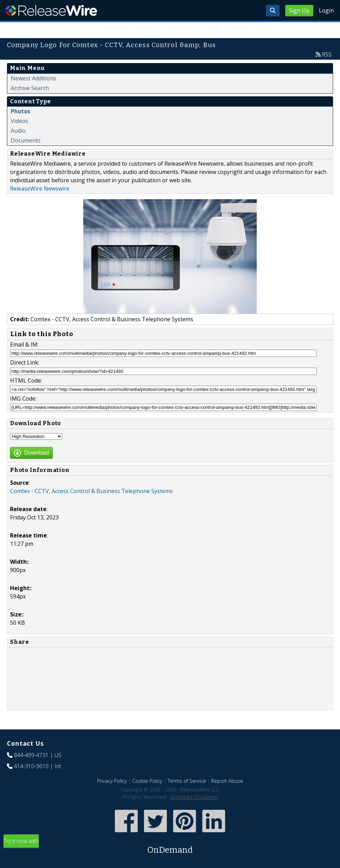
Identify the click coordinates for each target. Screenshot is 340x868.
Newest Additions (33, 78)
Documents (26, 140)
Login (326, 10)
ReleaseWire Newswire (40, 188)
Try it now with (170, 847)
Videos (19, 121)
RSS (327, 54)
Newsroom (182, 28)
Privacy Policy (112, 781)
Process (146, 28)
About (239, 28)
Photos (20, 111)
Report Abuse (227, 781)
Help (214, 28)
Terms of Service (187, 781)
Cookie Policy (147, 781)
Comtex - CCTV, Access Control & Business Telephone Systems (91, 491)
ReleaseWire (51, 10)
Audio (18, 131)
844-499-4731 (31, 755)
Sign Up (299, 10)
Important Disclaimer (194, 797)
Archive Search (30, 88)
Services (114, 28)
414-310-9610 (31, 766)
